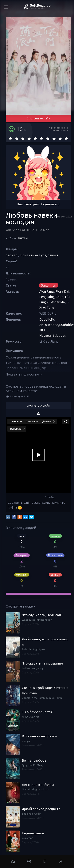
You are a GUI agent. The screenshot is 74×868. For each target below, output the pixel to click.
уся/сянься (50, 255)
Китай (23, 238)
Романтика (29, 255)
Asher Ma (58, 302)
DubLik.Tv (47, 319)
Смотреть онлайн (39, 118)
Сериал (12, 255)
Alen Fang (47, 291)
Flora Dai (62, 291)
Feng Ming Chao (51, 297)
